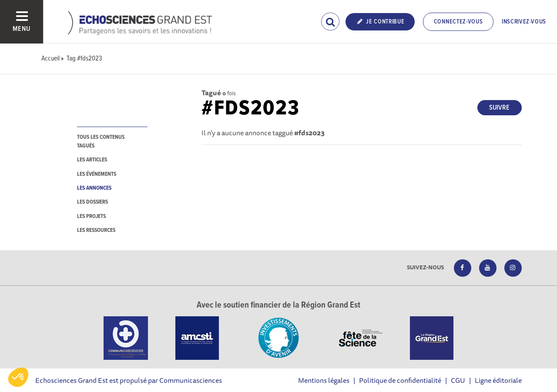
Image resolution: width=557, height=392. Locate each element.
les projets (91, 216)
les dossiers (92, 202)
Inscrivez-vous (524, 22)
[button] (18, 377)
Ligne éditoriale (498, 380)
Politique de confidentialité (400, 380)
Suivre (499, 108)
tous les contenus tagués (101, 141)
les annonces (94, 188)
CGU (458, 380)
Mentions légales (324, 380)
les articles (92, 160)
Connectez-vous (458, 22)
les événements (97, 174)
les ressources (96, 230)
